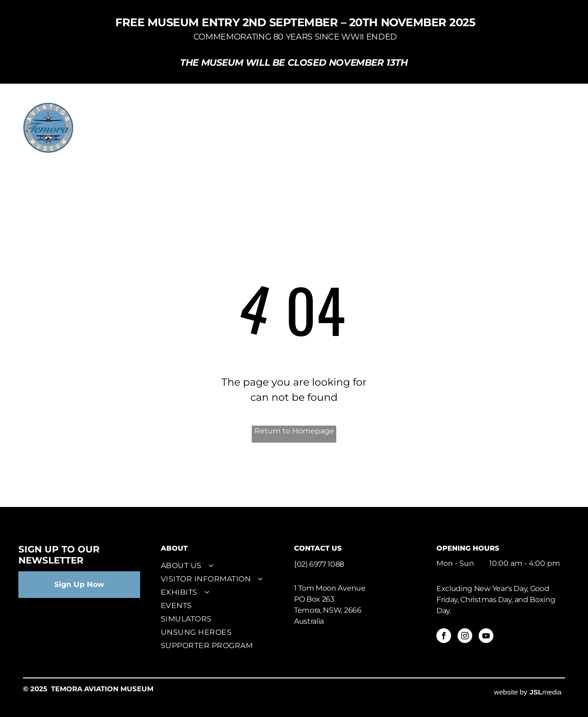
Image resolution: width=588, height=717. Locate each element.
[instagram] (465, 637)
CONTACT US (318, 548)
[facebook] (444, 637)
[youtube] (486, 637)
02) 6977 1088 (320, 564)
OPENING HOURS (468, 548)
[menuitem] (157, 115)
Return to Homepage (294, 431)
